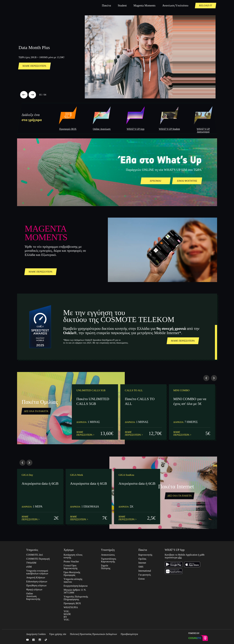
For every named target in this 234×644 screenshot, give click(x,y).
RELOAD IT (205, 5)
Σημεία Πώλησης (105, 567)
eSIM (29, 567)
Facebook (34, 640)
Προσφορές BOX (72, 603)
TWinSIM (31, 563)
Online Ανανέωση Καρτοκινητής (30, 596)
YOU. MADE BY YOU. (67, 615)
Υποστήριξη (108, 550)
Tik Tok (46, 640)
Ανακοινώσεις (108, 555)
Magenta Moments (145, 5)
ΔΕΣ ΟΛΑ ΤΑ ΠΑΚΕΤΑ (36, 411)
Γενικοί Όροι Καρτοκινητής (71, 567)
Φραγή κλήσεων (34, 589)
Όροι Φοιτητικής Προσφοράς (72, 574)
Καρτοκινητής (145, 555)
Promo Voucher (71, 562)
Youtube (27, 640)
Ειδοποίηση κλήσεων (37, 581)
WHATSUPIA (71, 607)
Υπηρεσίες (32, 550)
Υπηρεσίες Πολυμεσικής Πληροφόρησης (76, 598)
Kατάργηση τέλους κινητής (73, 556)
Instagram (40, 640)
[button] (24, 95)
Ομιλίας (142, 559)
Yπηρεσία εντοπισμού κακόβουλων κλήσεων (37, 572)
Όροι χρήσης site (58, 634)
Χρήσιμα (69, 550)
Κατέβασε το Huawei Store (174, 571)
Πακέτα (106, 5)
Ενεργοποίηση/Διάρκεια (76, 586)
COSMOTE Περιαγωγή (38, 559)
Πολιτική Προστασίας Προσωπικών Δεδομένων (94, 634)
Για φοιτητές (145, 575)
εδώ (180, 558)
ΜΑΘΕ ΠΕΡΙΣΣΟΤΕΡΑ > (86, 433)
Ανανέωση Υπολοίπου (175, 5)
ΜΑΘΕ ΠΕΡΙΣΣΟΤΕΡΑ (34, 66)
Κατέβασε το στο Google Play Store (174, 564)
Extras (141, 579)
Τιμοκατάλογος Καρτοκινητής (109, 560)
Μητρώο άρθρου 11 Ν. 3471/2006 (75, 591)
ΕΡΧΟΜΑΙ (155, 181)
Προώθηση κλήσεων (36, 585)
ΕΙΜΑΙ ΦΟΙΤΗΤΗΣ (187, 181)
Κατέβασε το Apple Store (192, 564)
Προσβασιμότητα (129, 634)
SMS (141, 567)
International (145, 571)
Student (122, 5)
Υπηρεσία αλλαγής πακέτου (73, 580)
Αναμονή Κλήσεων (36, 577)
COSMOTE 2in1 (35, 555)
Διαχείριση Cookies (36, 634)
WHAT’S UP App (175, 550)
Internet (142, 563)
